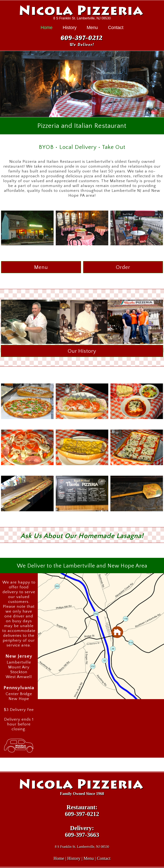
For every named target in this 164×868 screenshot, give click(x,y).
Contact (116, 27)
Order (123, 267)
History (70, 27)
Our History (82, 351)
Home (46, 27)
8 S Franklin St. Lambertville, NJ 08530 (82, 18)
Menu (92, 27)
